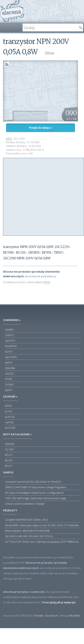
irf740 (8, 379)
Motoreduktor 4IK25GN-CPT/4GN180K (27, 531)
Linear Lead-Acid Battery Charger (25, 504)
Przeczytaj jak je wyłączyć (59, 602)
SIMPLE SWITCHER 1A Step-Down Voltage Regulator (36, 487)
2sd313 (9, 335)
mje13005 (11, 357)
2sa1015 (10, 341)
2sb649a (10, 368)
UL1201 (10, 449)
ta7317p (10, 417)
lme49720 (11, 346)
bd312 (9, 362)
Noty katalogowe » (17, 434)
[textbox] (50, 27)
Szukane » (10, 396)
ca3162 (9, 422)
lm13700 (10, 428)
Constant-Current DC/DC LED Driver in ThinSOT (33, 482)
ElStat (47, 282)
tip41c (9, 390)
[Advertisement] (38, 196)
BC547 (9, 460)
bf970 (8, 406)
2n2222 (9, 373)
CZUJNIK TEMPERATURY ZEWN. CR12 (27, 520)
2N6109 (10, 444)
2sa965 (9, 330)
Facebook (52, 616)
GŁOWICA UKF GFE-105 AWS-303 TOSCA (29, 536)
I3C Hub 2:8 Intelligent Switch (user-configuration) (34, 493)
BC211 (9, 455)
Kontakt (39, 616)
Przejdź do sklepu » (40, 128)
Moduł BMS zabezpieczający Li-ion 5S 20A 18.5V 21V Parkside (42, 525)
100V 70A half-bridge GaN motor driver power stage (36, 498)
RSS (7, 64)
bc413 (9, 351)
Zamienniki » (12, 320)
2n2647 (9, 384)
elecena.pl (12, 11)
